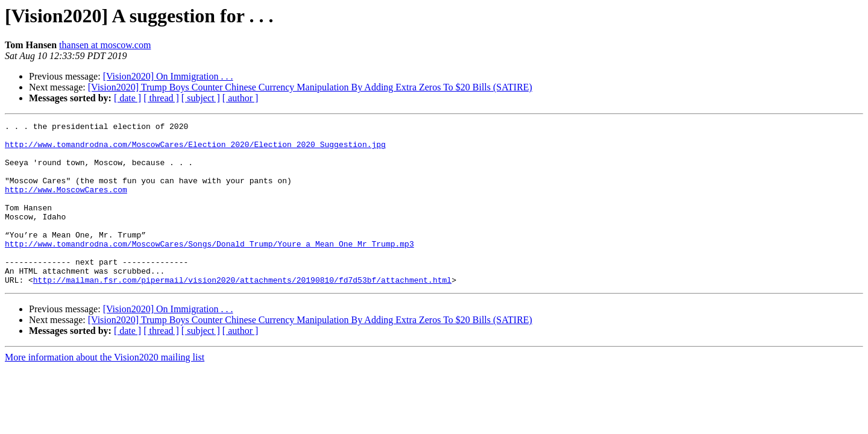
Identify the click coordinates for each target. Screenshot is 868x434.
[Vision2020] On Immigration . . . (168, 76)
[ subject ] (201, 98)
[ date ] (127, 98)
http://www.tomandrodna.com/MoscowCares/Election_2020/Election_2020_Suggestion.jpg (195, 149)
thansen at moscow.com (105, 45)
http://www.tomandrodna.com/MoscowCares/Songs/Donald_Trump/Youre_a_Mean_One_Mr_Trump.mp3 (209, 269)
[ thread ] (161, 98)
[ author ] (241, 98)
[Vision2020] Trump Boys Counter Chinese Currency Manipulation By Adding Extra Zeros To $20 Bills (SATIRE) (310, 87)
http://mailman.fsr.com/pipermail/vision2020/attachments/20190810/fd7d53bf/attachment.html (242, 312)
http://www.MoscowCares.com (66, 204)
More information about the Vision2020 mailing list (105, 390)
